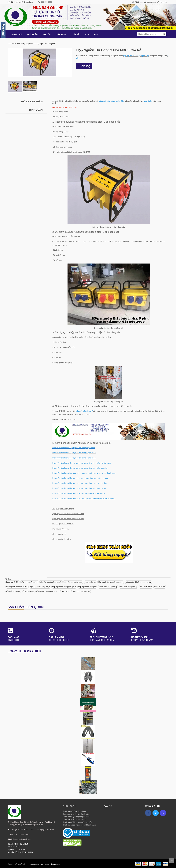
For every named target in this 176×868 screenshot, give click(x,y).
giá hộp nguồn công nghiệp (51, 582)
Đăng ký (163, 2)
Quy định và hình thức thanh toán (76, 814)
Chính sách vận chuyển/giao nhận (76, 817)
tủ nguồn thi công (13, 591)
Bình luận (36, 110)
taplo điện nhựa (146, 587)
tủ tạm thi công (28, 591)
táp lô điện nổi (160, 587)
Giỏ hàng (139, 2)
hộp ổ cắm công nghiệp (108, 587)
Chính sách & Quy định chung (74, 811)
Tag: (8, 579)
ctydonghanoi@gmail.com (22, 2)
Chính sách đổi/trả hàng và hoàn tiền (77, 822)
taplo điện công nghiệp (128, 587)
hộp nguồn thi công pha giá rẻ (64, 587)
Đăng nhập (151, 2)
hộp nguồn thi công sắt (87, 587)
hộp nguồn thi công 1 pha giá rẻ (111, 582)
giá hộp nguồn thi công (73, 582)
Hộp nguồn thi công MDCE (17, 587)
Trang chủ (14, 44)
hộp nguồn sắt (90, 582)
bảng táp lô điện (13, 582)
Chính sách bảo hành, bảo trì (74, 819)
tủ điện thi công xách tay (80, 591)
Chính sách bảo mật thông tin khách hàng (79, 825)
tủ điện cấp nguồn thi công (47, 591)
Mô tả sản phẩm (32, 102)
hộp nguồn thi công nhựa (40, 587)
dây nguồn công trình (30, 582)
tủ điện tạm (64, 591)
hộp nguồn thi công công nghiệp (138, 582)
